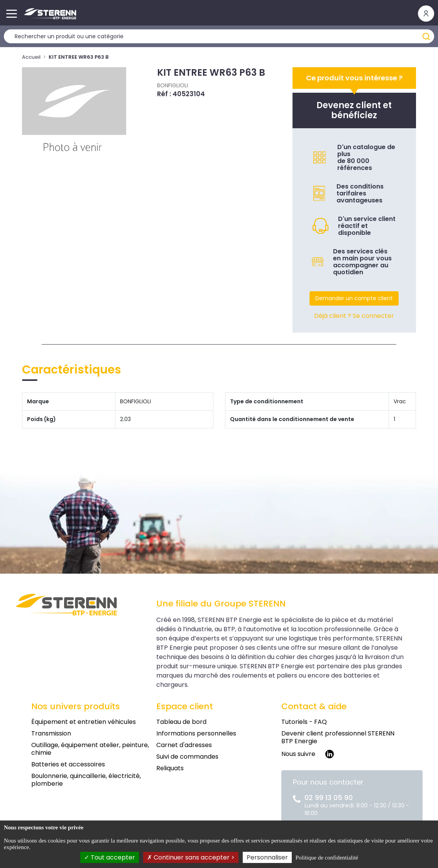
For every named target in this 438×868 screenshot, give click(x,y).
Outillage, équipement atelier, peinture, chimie (90, 749)
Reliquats (170, 768)
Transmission (51, 733)
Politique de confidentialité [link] (327, 858)
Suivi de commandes (187, 757)
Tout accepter (110, 857)
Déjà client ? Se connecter (354, 316)
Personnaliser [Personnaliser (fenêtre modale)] (267, 857)
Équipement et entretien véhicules (84, 722)
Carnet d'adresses (184, 745)
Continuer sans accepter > (191, 857)
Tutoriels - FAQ (304, 722)
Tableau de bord (181, 722)
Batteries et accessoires (68, 764)
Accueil (31, 57)
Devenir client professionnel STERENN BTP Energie (338, 737)
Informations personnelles (196, 733)
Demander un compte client (354, 298)
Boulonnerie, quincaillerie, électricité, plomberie (86, 780)
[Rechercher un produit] (219, 36)
